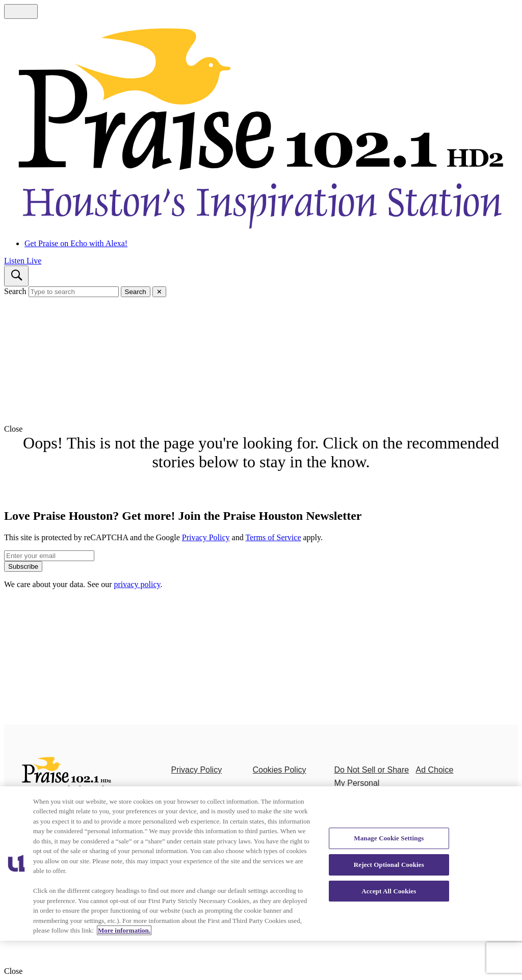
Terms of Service (273, 537)
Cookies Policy (280, 770)
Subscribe (23, 566)
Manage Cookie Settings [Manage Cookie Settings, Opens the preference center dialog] (389, 838)
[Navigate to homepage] (261, 125)
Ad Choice (434, 770)
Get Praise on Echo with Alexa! (76, 243)
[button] (261, 429)
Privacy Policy (206, 537)
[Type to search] (74, 292)
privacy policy (137, 584)
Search (15, 291)
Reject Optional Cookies (389, 865)
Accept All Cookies (389, 891)
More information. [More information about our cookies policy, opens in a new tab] (124, 930)
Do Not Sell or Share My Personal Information (371, 783)
